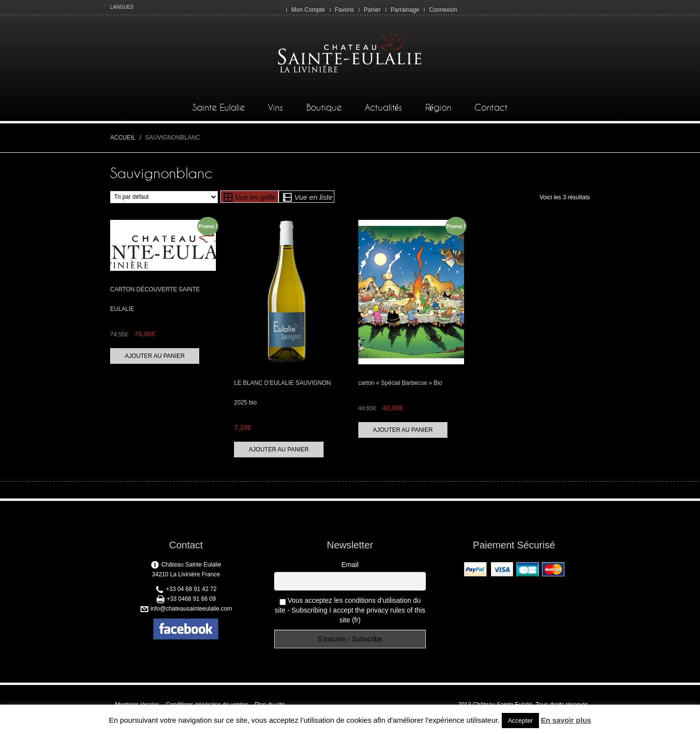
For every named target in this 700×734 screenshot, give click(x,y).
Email (350, 565)
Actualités (383, 108)
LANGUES (122, 7)
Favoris (344, 10)
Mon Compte (308, 10)
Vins (275, 108)
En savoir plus (566, 720)
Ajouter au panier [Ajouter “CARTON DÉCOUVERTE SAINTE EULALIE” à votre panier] (155, 356)
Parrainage (405, 10)
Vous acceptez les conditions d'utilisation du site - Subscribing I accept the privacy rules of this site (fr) (350, 610)
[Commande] (164, 197)
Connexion (443, 10)
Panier (372, 10)
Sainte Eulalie (219, 108)
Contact (491, 108)
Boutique (324, 108)
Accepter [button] (520, 721)
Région (438, 108)
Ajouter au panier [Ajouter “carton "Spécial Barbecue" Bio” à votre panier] (403, 430)
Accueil (123, 138)
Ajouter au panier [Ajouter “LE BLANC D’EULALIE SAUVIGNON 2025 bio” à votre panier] (279, 450)
